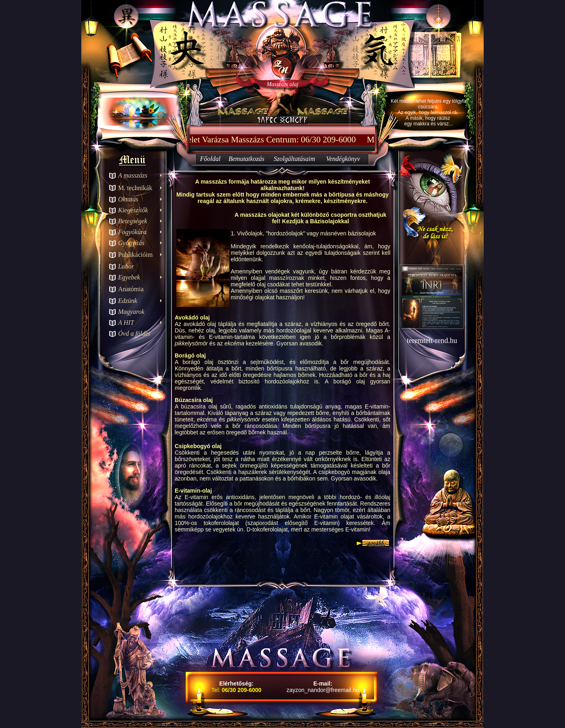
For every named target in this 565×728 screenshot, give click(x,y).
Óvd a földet (134, 333)
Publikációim (135, 255)
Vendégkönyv (343, 159)
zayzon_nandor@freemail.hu (323, 690)
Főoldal (210, 159)
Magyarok (131, 312)
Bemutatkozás (247, 159)
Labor (126, 266)
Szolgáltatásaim (294, 159)
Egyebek (129, 277)
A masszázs (133, 175)
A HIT (126, 323)
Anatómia (131, 289)
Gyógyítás (131, 243)
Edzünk (128, 301)
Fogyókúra (132, 232)
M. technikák (135, 188)
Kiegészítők (133, 210)
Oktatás (128, 199)
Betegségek (133, 221)
